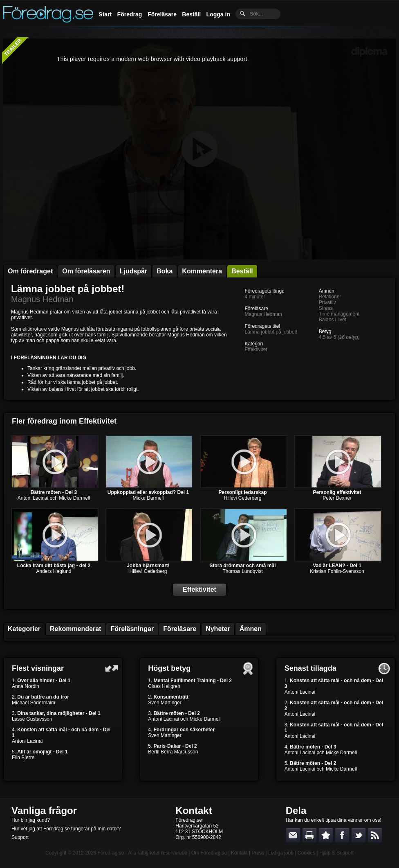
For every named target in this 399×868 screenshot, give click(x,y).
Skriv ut (309, 835)
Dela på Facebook (342, 835)
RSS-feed (375, 835)
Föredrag (130, 14)
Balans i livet (333, 320)
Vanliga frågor (44, 811)
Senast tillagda (310, 668)
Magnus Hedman (42, 299)
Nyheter (218, 629)
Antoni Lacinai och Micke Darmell (54, 498)
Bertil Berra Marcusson (173, 752)
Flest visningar (38, 668)
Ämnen (251, 629)
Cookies (306, 853)
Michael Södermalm (34, 703)
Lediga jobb (281, 853)
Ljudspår (134, 271)
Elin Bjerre (23, 758)
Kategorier (24, 629)
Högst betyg (169, 668)
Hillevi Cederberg (242, 498)
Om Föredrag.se (209, 853)
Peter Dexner (337, 498)
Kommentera (202, 271)
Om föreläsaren (86, 271)
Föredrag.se (111, 853)
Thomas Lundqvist (242, 571)
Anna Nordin (26, 686)
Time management (339, 314)
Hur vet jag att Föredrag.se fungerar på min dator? (66, 829)
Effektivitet (256, 349)
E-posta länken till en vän (293, 835)
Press (258, 853)
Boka (165, 271)
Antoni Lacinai (27, 741)
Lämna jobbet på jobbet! (68, 289)
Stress (326, 308)
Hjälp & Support (336, 853)
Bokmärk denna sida (326, 835)
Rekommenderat (75, 629)
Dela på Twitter (359, 835)
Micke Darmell (148, 498)
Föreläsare (162, 14)
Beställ (191, 14)
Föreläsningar (132, 629)
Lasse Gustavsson (32, 719)
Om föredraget (30, 271)
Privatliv (327, 302)
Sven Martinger (165, 703)
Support (20, 837)
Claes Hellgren (164, 686)
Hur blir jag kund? (31, 820)
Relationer (330, 297)
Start (105, 14)
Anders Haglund (54, 571)
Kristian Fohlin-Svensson (337, 571)
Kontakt (194, 811)
